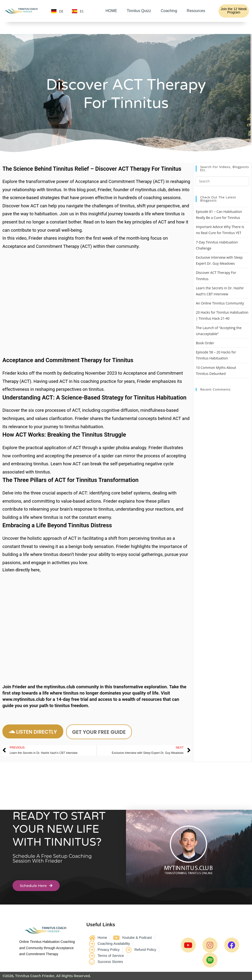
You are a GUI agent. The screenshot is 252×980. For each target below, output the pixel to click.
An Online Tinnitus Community (220, 303)
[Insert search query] (222, 181)
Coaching (169, 11)
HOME (111, 11)
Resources (196, 11)
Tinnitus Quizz (139, 11)
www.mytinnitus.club (24, 699)
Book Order (205, 343)
